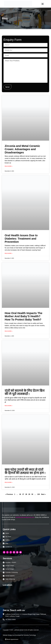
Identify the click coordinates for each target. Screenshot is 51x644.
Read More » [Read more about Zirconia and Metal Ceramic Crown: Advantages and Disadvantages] (9, 166)
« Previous (9, 494)
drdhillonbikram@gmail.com (25, 517)
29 (29, 494)
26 (20, 494)
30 (32, 494)
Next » (43, 494)
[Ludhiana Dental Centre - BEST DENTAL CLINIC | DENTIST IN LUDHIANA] (25, 597)
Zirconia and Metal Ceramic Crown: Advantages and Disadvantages (22, 149)
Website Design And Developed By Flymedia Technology (19, 635)
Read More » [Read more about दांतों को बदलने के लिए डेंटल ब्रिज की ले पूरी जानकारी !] (9, 406)
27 (23, 494)
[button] (43, 4)
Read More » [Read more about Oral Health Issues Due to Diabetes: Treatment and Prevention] (9, 253)
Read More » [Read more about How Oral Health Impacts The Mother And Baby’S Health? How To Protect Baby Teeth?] (9, 331)
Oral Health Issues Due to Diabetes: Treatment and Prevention (21, 239)
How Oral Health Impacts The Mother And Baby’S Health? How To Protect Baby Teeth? (23, 316)
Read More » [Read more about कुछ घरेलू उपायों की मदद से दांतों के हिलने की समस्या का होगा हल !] (9, 482)
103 (39, 494)
